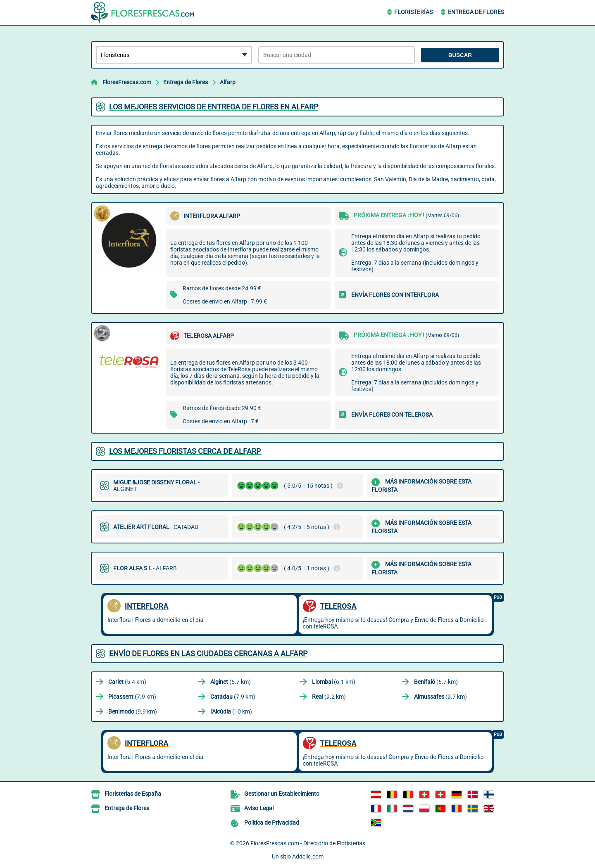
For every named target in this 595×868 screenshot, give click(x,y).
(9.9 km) (133, 711)
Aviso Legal (259, 808)
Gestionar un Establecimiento (282, 794)
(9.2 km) (329, 697)
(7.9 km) (132, 697)
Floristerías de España (133, 794)
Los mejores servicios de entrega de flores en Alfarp (214, 107)
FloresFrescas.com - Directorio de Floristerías (308, 843)
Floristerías (413, 12)
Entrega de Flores (476, 12)
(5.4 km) (127, 682)
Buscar (460, 55)
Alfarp (228, 82)
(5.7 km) (231, 682)
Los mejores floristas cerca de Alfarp (185, 451)
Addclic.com (308, 856)
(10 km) (231, 711)
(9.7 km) (440, 697)
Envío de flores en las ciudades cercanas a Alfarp (208, 653)
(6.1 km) (334, 682)
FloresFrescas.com (127, 82)
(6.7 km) (436, 682)
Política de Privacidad (272, 823)
